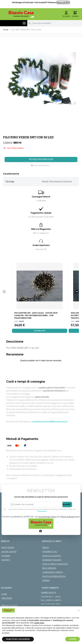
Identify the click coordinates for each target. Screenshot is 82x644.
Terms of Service (68, 517)
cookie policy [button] (39, 623)
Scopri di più (40, 331)
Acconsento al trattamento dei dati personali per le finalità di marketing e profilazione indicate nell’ (42, 510)
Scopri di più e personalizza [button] (18, 639)
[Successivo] (77, 292)
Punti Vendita (8, 548)
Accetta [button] (73, 639)
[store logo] (21, 14)
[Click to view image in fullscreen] (41, 78)
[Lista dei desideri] (40, 165)
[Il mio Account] (66, 14)
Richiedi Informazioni (41, 159)
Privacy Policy (10, 606)
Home (6, 30)
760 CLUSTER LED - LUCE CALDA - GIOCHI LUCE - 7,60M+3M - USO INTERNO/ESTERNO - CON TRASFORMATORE (36, 316)
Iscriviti (66, 504)
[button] (79, 610)
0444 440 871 (63, 2)
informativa (42, 511)
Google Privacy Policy (48, 517)
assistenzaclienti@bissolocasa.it (50, 422)
